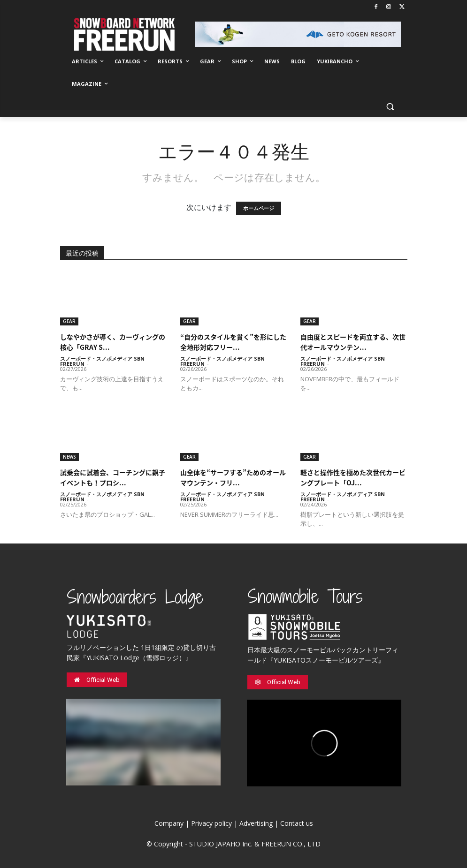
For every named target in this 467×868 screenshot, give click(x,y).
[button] (390, 107)
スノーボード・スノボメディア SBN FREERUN (102, 361)
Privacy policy (211, 823)
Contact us (297, 823)
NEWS (69, 457)
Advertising (256, 823)
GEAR (69, 321)
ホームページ (259, 208)
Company (169, 823)
